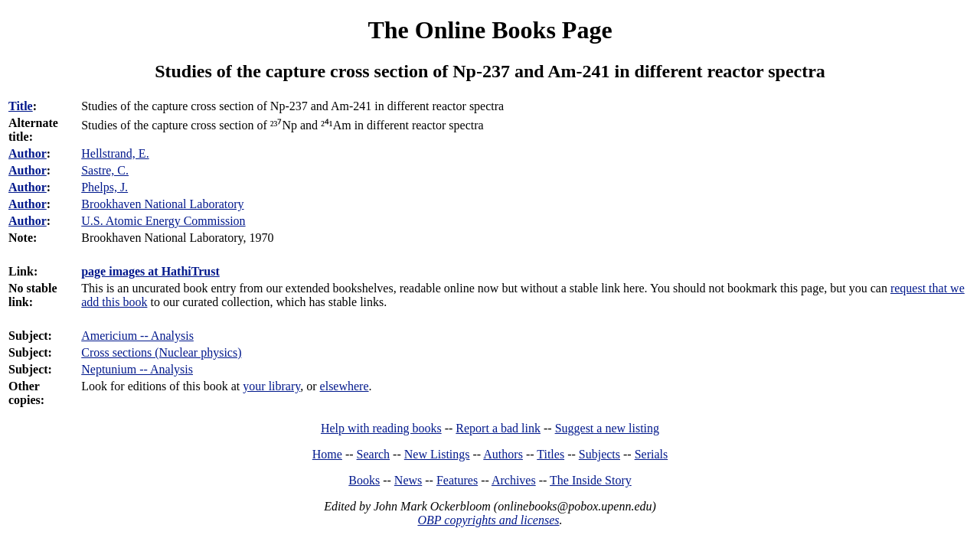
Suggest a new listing (607, 428)
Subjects (599, 454)
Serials (652, 454)
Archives (514, 480)
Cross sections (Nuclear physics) (161, 352)
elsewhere (345, 386)
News (408, 480)
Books (364, 480)
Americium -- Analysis (137, 336)
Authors (503, 454)
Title (21, 106)
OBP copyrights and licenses (488, 520)
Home (327, 454)
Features (457, 480)
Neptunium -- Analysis (137, 369)
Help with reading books (381, 428)
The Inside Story (591, 480)
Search (374, 454)
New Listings (437, 454)
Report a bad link (498, 428)
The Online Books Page (490, 30)
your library (271, 386)
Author (28, 153)
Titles (550, 454)
